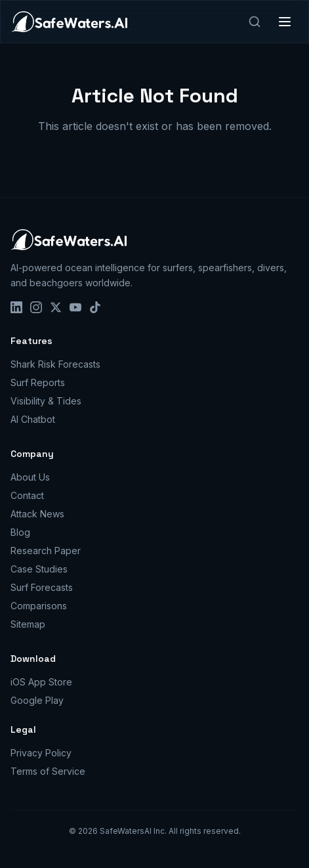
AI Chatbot (33, 419)
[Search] (255, 22)
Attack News (37, 514)
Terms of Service (48, 771)
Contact (27, 495)
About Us (30, 477)
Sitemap (28, 624)
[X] (56, 307)
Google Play (37, 700)
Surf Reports (38, 382)
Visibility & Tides (46, 401)
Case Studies (39, 569)
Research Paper (46, 551)
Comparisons (39, 606)
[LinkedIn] (16, 307)
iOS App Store (41, 682)
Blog (20, 532)
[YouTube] (75, 307)
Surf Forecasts (42, 587)
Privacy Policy (41, 753)
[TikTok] (95, 307)
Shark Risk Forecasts (55, 364)
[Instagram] (36, 307)
